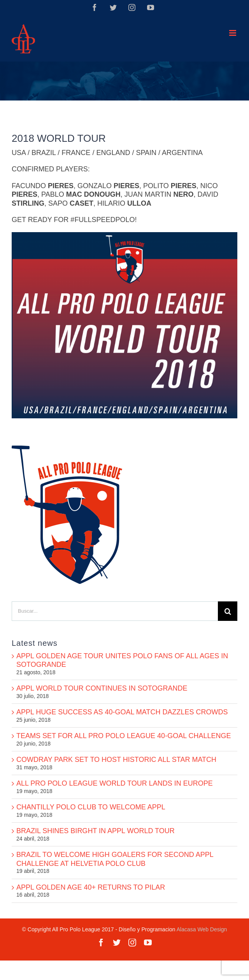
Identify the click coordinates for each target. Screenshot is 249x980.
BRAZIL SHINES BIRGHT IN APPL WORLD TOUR (96, 831)
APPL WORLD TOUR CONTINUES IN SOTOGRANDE (102, 688)
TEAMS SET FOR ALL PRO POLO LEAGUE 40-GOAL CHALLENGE (124, 736)
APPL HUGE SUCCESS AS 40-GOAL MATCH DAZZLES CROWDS (122, 712)
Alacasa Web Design (202, 929)
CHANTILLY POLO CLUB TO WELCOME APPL (91, 807)
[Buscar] (228, 611)
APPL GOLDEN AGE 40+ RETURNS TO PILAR (91, 887)
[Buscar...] (115, 611)
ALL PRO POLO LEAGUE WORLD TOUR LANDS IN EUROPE (115, 783)
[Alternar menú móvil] (233, 33)
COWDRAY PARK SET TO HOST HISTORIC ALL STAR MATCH (116, 760)
